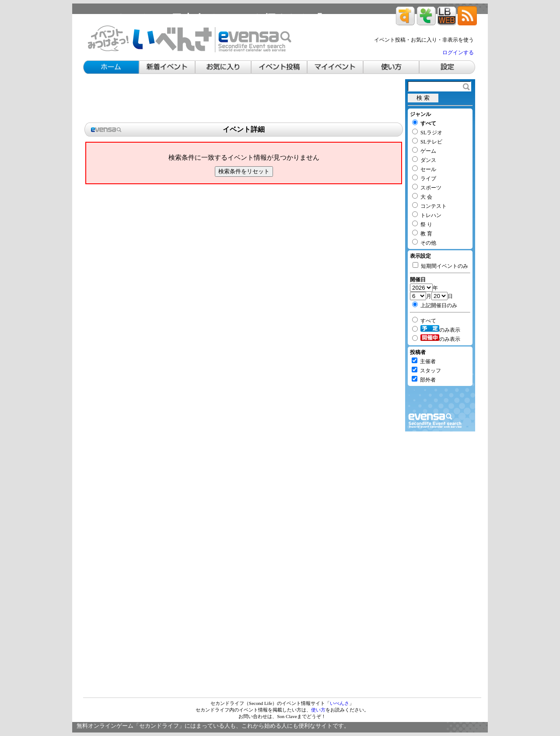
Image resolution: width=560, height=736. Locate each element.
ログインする (458, 53)
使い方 (318, 710)
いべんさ (339, 703)
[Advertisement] (244, 99)
